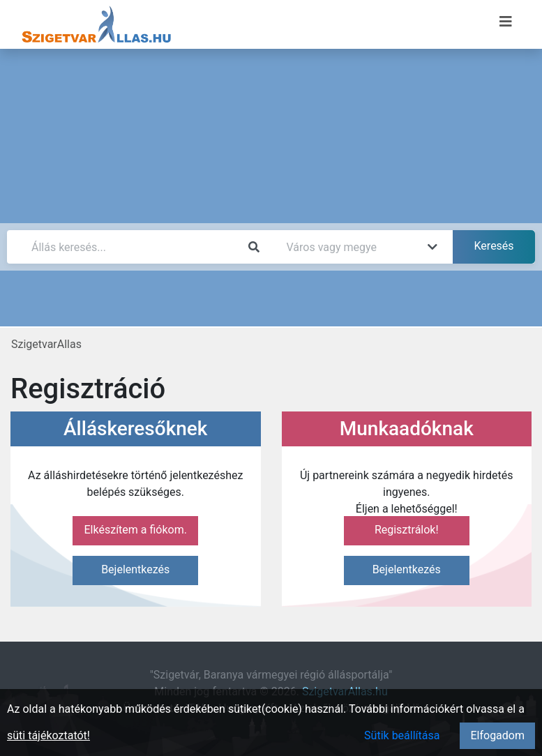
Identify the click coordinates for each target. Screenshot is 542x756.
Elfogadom (497, 735)
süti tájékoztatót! (48, 735)
